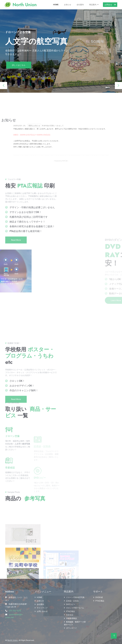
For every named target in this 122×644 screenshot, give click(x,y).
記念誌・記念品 (72, 600)
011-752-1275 (15, 610)
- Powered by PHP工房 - (61, 194)
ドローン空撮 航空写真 (75, 597)
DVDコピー (71, 604)
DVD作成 (99, 597)
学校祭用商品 (71, 618)
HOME (39, 597)
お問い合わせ (42, 611)
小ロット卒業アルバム (75, 607)
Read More (16, 278)
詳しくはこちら (19, 64)
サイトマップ (42, 607)
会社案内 (79, 4)
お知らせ (67, 4)
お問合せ (109, 4)
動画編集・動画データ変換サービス (75, 623)
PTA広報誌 (70, 611)
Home (55, 4)
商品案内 (92, 4)
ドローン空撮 (12, 451)
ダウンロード (71, 627)
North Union (13, 640)
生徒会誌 (10, 482)
